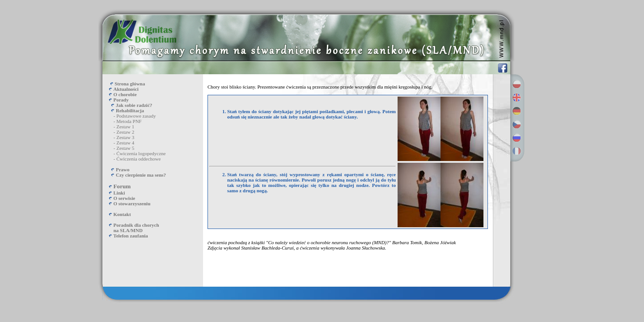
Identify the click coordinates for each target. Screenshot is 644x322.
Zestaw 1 (125, 127)
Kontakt (122, 214)
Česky (517, 124)
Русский (517, 138)
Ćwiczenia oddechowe (138, 159)
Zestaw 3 (125, 137)
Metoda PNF (129, 121)
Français (517, 151)
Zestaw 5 (125, 148)
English (517, 97)
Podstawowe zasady (136, 116)
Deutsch (517, 111)
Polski (517, 84)
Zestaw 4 (125, 143)
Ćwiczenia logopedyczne (141, 153)
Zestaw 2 (125, 132)
